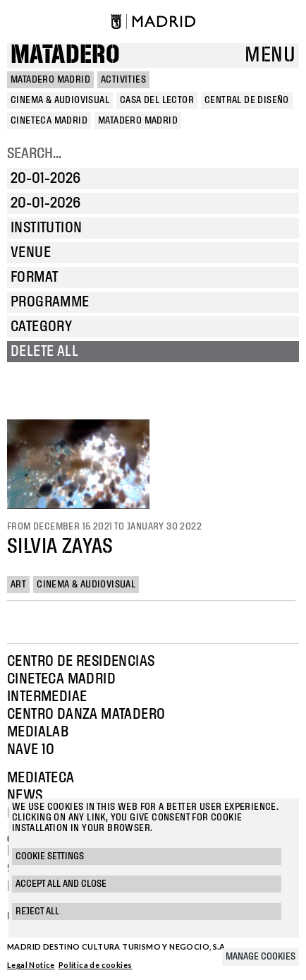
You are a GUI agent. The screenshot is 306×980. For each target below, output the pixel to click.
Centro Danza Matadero (86, 715)
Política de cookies (96, 965)
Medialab (38, 732)
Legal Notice (31, 965)
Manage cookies (261, 957)
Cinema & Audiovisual (86, 585)
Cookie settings (50, 856)
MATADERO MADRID (50, 80)
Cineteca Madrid (61, 679)
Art (18, 585)
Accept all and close (61, 884)
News (25, 796)
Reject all (37, 912)
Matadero (65, 55)
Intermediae (47, 697)
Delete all (44, 352)
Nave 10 (31, 750)
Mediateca (41, 778)
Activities (123, 80)
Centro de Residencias (81, 662)
